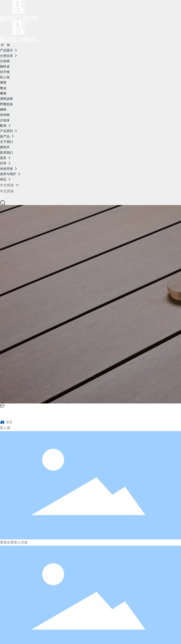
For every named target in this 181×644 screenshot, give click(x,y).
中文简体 (7, 191)
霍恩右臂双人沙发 (14, 542)
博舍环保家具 (22, 413)
